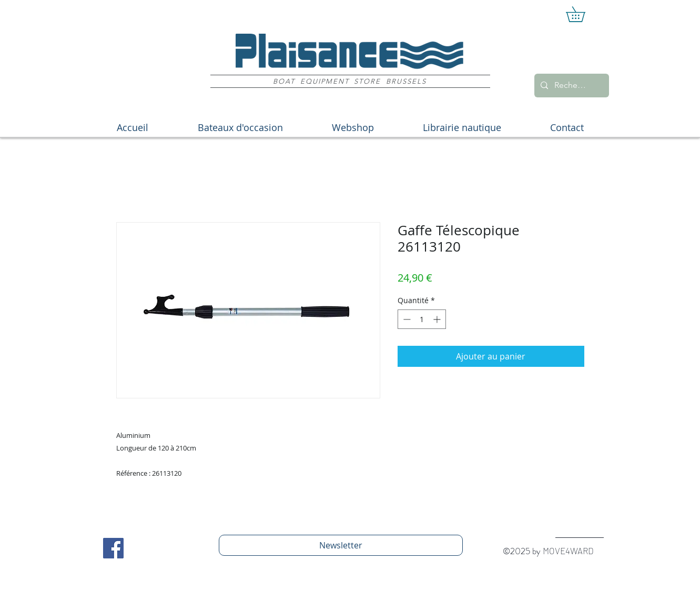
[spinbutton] (422, 319)
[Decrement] (406, 319)
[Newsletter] (341, 545)
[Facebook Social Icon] (113, 548)
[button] (583, 14)
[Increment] (438, 319)
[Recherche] (571, 86)
